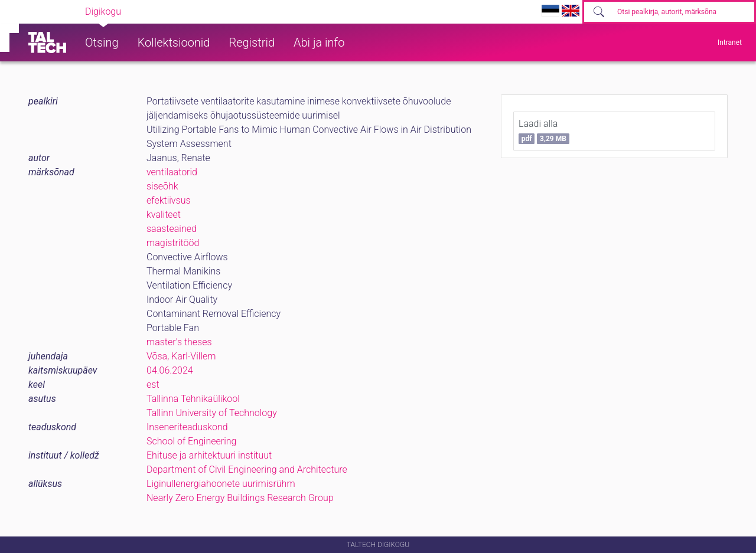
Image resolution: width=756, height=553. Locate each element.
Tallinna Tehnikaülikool (193, 399)
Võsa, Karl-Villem (181, 356)
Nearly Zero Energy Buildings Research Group (240, 498)
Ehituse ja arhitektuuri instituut (209, 455)
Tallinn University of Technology (212, 413)
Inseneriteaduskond (187, 427)
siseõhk (162, 186)
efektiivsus (169, 200)
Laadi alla (544, 131)
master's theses (179, 342)
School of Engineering (191, 441)
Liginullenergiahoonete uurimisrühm (221, 484)
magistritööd (173, 243)
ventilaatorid (172, 172)
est (153, 385)
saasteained (172, 229)
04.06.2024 (170, 370)
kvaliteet (164, 215)
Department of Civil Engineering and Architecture (247, 469)
